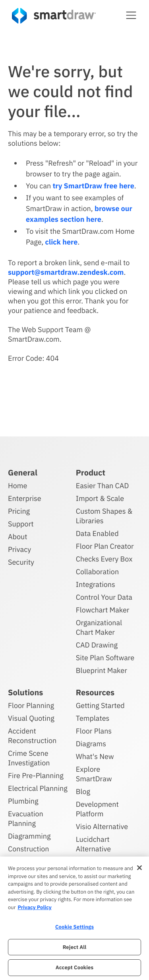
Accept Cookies (74, 967)
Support (21, 524)
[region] (74, 918)
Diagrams (91, 744)
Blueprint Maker (102, 670)
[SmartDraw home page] (54, 16)
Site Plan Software (105, 658)
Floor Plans (94, 731)
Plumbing (23, 801)
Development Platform (97, 809)
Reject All (75, 947)
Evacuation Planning (26, 819)
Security (21, 562)
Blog (83, 791)
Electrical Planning (38, 788)
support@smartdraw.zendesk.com (66, 272)
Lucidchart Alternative (93, 844)
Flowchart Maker (103, 610)
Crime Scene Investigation (29, 758)
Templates (93, 718)
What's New (95, 756)
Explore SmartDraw (94, 774)
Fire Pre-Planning (36, 776)
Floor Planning (31, 705)
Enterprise (25, 498)
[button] (131, 15)
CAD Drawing (97, 645)
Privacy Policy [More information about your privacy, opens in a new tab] (34, 907)
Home (17, 486)
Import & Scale (100, 498)
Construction (28, 849)
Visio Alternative (102, 826)
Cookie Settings (74, 927)
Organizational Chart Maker (99, 627)
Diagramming (29, 836)
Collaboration (97, 572)
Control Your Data (104, 597)
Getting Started (100, 705)
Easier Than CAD (103, 486)
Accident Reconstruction (32, 736)
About (18, 537)
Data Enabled (97, 533)
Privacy (19, 549)
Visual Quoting (31, 718)
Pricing (19, 511)
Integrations (96, 584)
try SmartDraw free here (93, 186)
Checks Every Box (104, 559)
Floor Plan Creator (105, 546)
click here (61, 242)
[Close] (139, 868)
